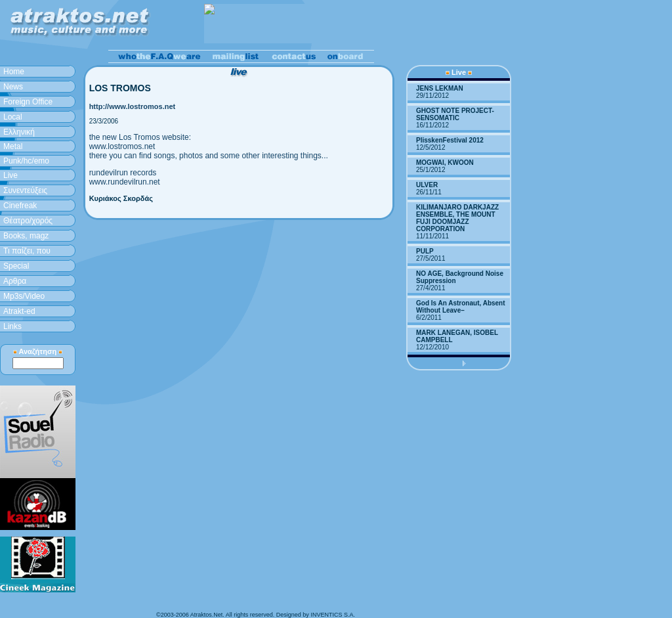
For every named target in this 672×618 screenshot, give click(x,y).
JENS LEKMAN (440, 88)
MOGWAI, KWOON (445, 163)
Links (12, 326)
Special (16, 266)
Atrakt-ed (19, 311)
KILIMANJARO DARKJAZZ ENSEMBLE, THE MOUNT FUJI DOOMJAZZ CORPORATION (457, 218)
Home (14, 72)
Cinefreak (20, 206)
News (13, 87)
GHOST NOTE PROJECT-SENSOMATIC (455, 114)
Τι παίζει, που (27, 251)
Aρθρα (15, 281)
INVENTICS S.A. (333, 615)
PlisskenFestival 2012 (450, 140)
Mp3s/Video (24, 296)
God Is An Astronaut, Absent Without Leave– (461, 307)
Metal (13, 146)
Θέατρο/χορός (28, 221)
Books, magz (26, 236)
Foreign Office (28, 102)
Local (13, 117)
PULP (425, 251)
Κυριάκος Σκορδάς (121, 198)
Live (10, 175)
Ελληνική (19, 132)
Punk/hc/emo (26, 161)
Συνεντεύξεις (25, 190)
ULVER (427, 185)
